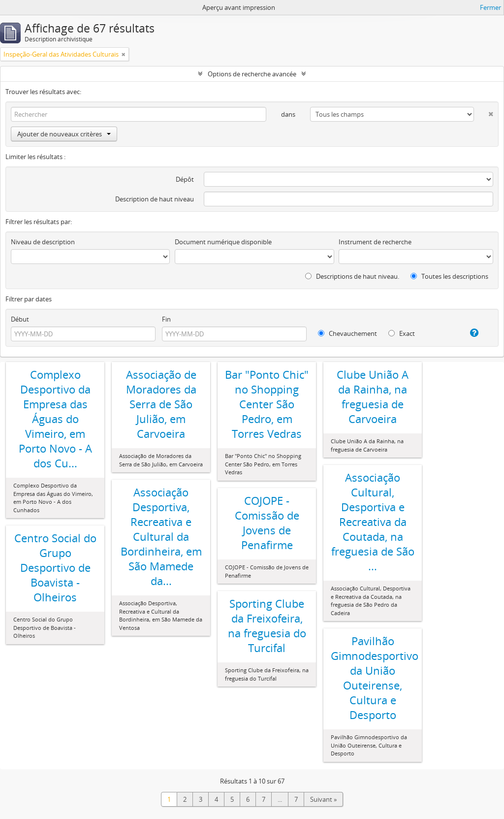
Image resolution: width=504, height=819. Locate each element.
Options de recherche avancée (252, 74)
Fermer (490, 7)
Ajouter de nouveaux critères (64, 134)
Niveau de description (43, 242)
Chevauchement (347, 333)
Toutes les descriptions (449, 276)
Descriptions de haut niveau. (352, 276)
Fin (166, 319)
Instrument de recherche (375, 242)
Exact (402, 333)
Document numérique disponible (223, 242)
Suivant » (323, 799)
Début (20, 319)
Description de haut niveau (155, 199)
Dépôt (185, 179)
